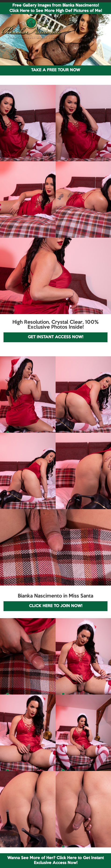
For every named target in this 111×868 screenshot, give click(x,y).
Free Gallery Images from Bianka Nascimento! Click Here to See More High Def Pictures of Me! (56, 8)
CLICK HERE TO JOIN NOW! (56, 606)
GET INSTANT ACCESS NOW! (55, 337)
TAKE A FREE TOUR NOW (56, 70)
